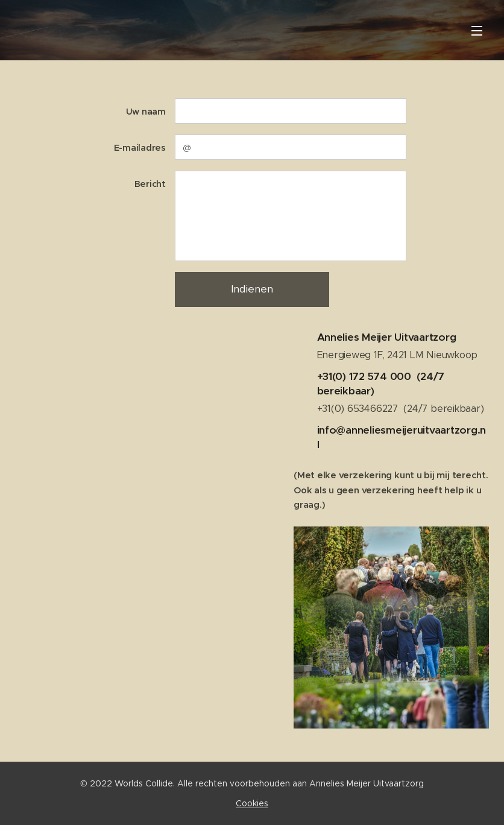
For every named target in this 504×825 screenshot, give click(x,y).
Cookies (252, 803)
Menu (477, 31)
